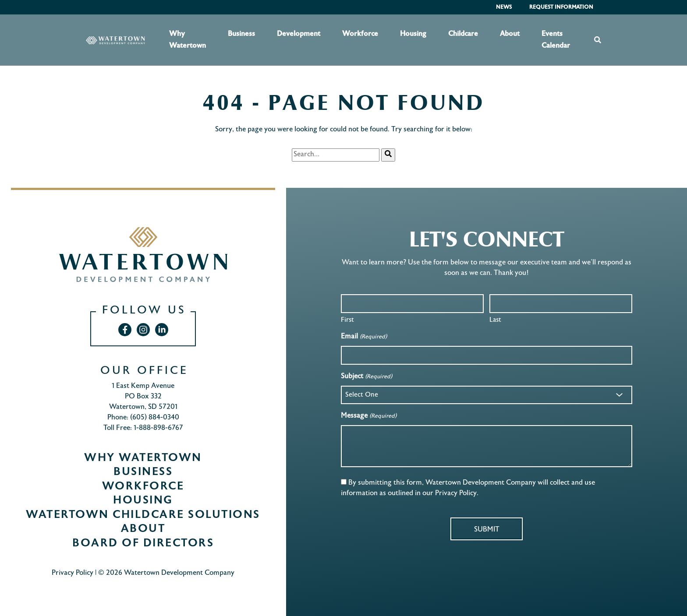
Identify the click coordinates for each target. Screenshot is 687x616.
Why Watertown (188, 40)
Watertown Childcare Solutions (143, 515)
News (504, 7)
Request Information (561, 7)
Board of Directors (143, 544)
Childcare (463, 34)
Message (368, 417)
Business (241, 34)
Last (495, 320)
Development (299, 34)
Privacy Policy (73, 573)
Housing (413, 34)
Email (364, 337)
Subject (366, 377)
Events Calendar (556, 40)
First (347, 320)
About (510, 34)
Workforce (360, 34)
